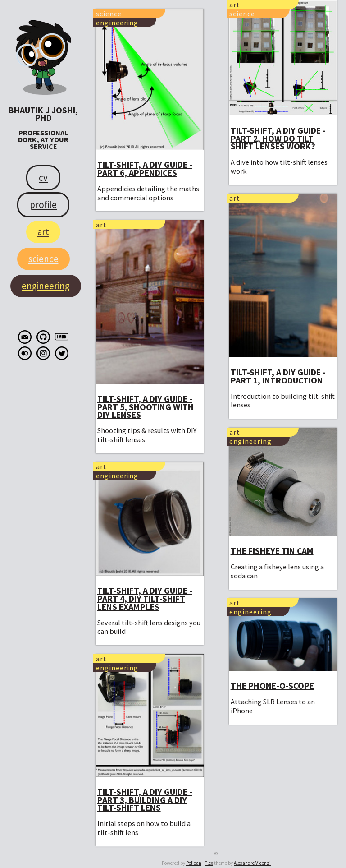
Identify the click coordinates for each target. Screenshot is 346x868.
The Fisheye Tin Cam (272, 551)
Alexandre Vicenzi (252, 863)
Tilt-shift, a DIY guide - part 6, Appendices (145, 169)
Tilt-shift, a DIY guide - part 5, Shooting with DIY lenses (146, 407)
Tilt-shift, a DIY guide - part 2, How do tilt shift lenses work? (278, 138)
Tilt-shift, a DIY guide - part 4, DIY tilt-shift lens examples (145, 598)
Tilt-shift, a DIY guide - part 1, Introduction (278, 376)
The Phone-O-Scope (272, 686)
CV (43, 178)
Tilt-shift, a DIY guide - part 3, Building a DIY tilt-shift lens (145, 800)
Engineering (46, 286)
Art (43, 232)
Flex (209, 863)
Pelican (194, 863)
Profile (43, 205)
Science (43, 259)
